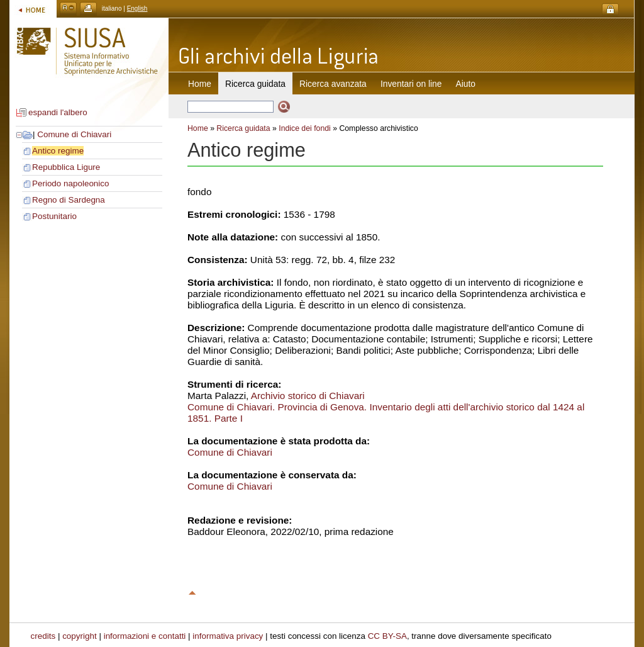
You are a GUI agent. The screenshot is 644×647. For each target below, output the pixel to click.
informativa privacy (228, 636)
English (137, 8)
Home (200, 84)
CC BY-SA (387, 636)
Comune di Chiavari (74, 134)
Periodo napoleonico (71, 183)
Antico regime (58, 151)
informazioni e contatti (145, 636)
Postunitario (54, 216)
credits (43, 636)
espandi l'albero (58, 112)
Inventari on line (411, 84)
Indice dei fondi (305, 128)
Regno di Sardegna (69, 200)
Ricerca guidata (243, 128)
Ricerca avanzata (333, 84)
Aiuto (466, 84)
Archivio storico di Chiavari (308, 396)
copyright (80, 636)
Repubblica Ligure (66, 167)
